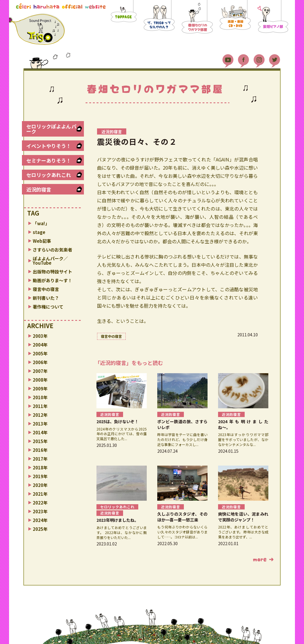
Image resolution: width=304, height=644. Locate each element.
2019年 (40, 476)
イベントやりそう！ (49, 146)
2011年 (40, 406)
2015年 (40, 441)
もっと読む (263, 559)
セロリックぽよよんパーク (51, 129)
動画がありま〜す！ (52, 280)
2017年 (40, 459)
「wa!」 (41, 223)
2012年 (40, 415)
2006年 (40, 362)
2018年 (40, 467)
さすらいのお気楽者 (52, 250)
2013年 (40, 424)
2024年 (40, 520)
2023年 (40, 511)
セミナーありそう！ (49, 160)
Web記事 (42, 241)
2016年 (40, 450)
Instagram (259, 58)
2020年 (40, 485)
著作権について (48, 307)
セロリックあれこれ (49, 175)
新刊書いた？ (46, 298)
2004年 (40, 345)
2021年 (40, 494)
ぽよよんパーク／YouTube (50, 261)
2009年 (40, 389)
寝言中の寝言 (46, 289)
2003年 (40, 336)
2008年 (40, 380)
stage (39, 232)
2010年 (40, 397)
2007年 (40, 371)
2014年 (40, 432)
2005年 (40, 353)
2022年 (40, 503)
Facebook (243, 58)
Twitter (274, 58)
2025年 (40, 529)
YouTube (228, 58)
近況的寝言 (39, 189)
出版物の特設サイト (52, 272)
